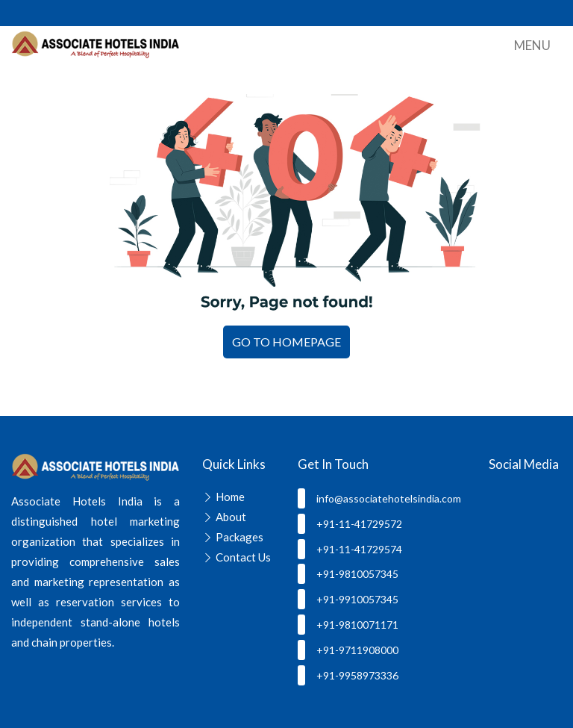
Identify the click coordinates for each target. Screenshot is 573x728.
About (231, 517)
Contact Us (243, 557)
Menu (532, 45)
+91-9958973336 (348, 675)
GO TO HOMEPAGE (286, 342)
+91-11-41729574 (350, 549)
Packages (239, 537)
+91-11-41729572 (350, 524)
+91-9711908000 (348, 650)
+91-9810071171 (348, 625)
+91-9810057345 (348, 574)
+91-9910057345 (348, 599)
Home (230, 497)
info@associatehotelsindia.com (379, 498)
